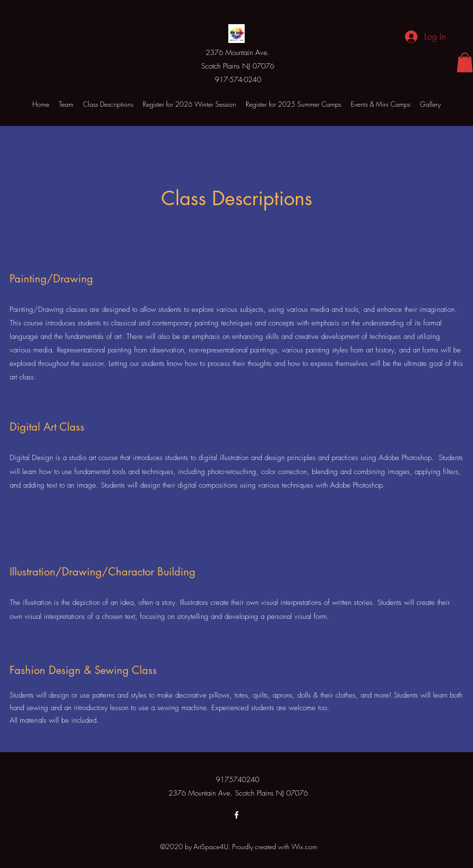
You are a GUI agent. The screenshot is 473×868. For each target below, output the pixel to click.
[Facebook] (236, 815)
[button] (465, 63)
